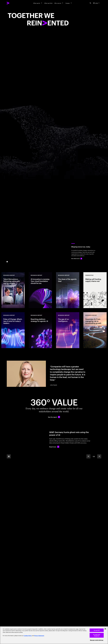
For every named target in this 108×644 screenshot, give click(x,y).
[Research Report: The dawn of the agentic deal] (68, 290)
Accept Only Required (97, 635)
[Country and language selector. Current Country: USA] (97, 3)
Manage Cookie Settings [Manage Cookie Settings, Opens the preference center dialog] (97, 640)
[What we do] (38, 3)
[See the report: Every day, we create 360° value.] (54, 417)
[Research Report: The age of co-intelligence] (68, 330)
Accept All (97, 630)
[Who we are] (59, 3)
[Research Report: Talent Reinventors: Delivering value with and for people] (13, 290)
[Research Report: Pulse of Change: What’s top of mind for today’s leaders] (13, 330)
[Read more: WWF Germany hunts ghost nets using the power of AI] (54, 447)
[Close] (105, 629)
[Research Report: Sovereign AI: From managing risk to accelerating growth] (95, 330)
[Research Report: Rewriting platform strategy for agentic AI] (40, 330)
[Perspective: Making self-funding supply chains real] (95, 290)
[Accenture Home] (12, 3)
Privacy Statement (39, 636)
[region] (54, 635)
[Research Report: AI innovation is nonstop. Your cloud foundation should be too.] (40, 290)
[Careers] (69, 3)
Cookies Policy (28, 636)
